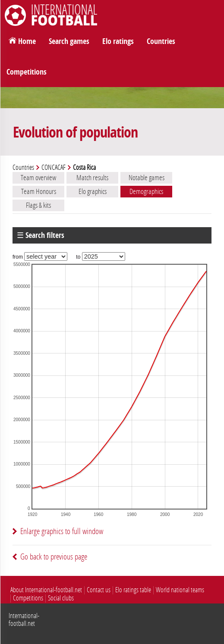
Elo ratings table (133, 590)
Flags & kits (38, 205)
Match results (92, 178)
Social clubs (61, 598)
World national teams (180, 590)
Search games (69, 41)
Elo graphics (93, 191)
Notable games (147, 178)
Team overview (38, 178)
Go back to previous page (54, 557)
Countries (161, 41)
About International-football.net (46, 590)
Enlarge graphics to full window (62, 531)
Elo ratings (118, 41)
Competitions (27, 72)
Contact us (99, 590)
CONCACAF (54, 167)
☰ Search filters (41, 235)
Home (27, 41)
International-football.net (24, 620)
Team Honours (39, 191)
